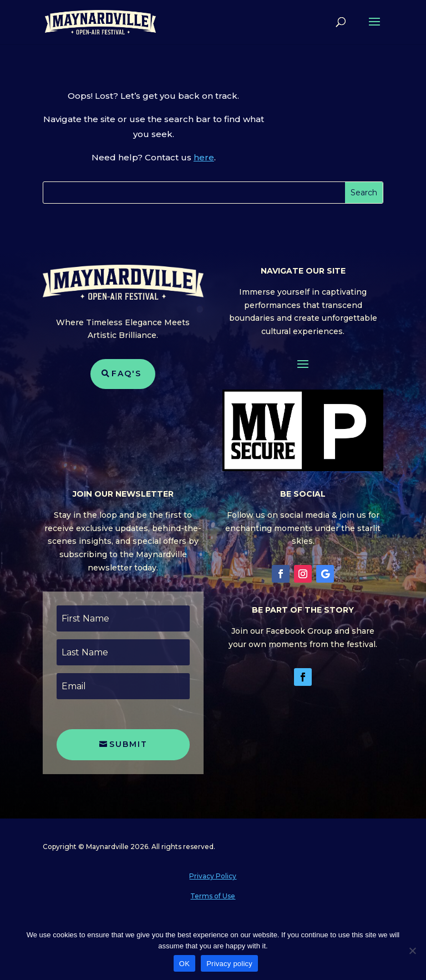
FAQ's (126, 373)
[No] (412, 951)
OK (184, 964)
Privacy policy (229, 964)
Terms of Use (213, 896)
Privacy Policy (213, 876)
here (204, 157)
